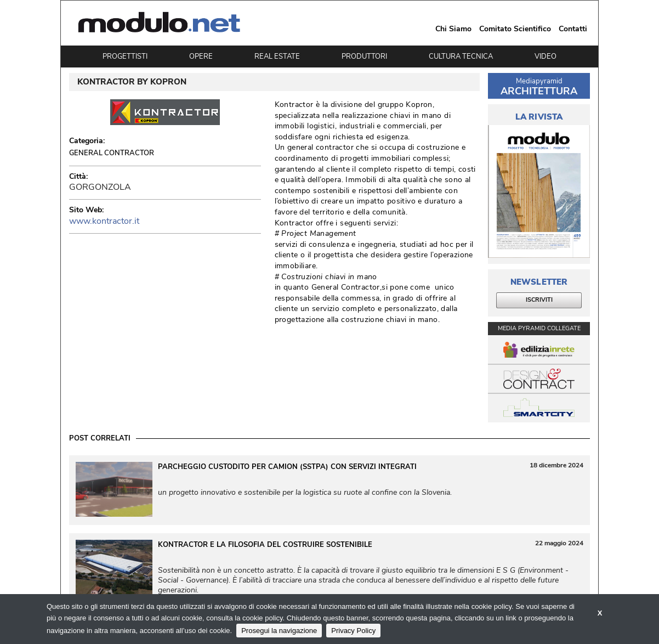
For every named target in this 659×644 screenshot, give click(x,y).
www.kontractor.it (104, 221)
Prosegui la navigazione (279, 631)
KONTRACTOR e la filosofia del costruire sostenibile (265, 545)
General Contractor (112, 153)
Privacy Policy (353, 631)
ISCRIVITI (539, 300)
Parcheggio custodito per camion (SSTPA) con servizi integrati (287, 467)
